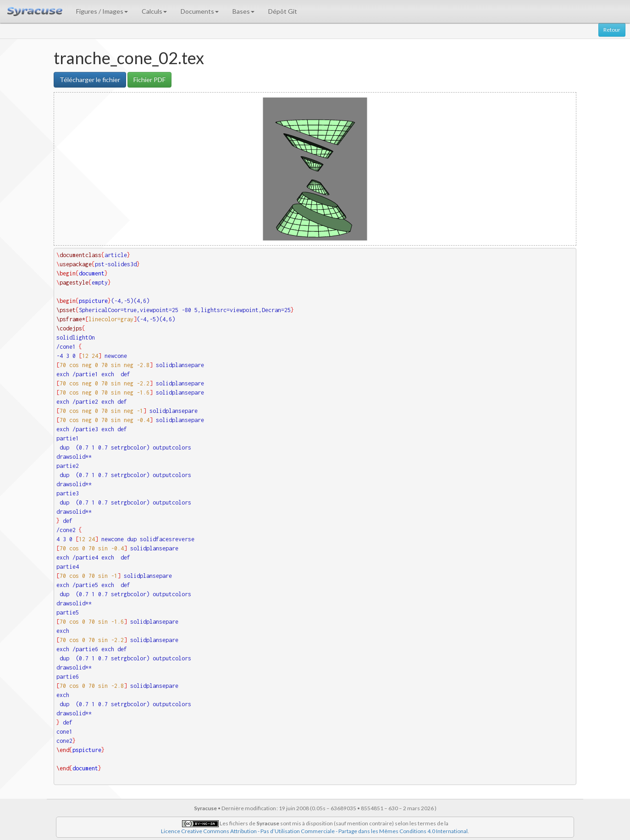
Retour (612, 30)
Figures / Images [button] (102, 11)
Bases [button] (243, 11)
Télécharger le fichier (90, 80)
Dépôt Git (283, 11)
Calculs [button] (154, 11)
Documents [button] (200, 11)
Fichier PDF (149, 80)
